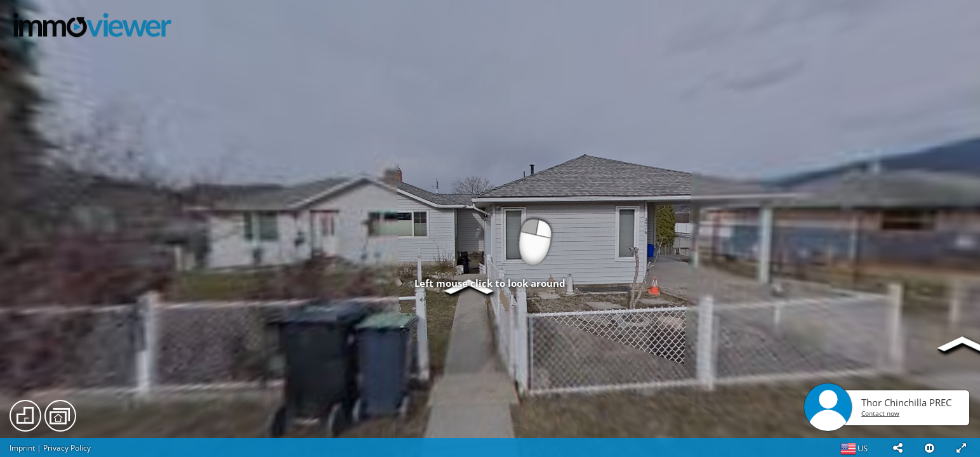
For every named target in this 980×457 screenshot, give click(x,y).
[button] (897, 447)
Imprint (22, 448)
